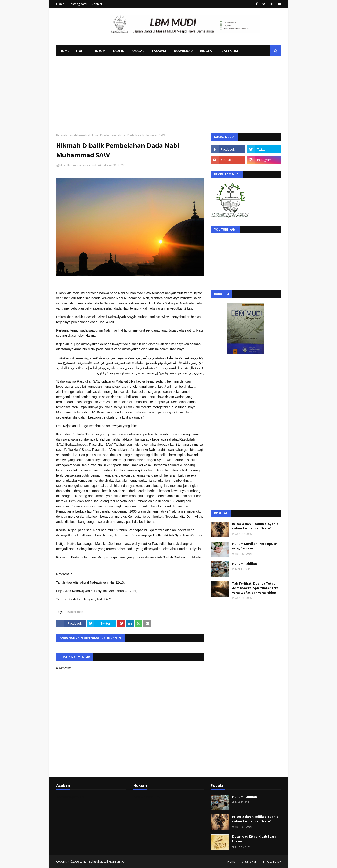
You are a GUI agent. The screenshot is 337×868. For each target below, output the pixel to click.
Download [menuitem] (183, 51)
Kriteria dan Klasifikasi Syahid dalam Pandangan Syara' (255, 526)
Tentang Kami (78, 4)
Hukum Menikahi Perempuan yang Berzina (255, 546)
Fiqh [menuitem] (80, 51)
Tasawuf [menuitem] (159, 51)
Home (60, 4)
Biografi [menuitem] (207, 51)
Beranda (62, 135)
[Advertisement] (168, 91)
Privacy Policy (272, 862)
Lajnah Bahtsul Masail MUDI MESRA (102, 862)
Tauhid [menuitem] (118, 51)
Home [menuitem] (64, 51)
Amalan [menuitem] (138, 51)
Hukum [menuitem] (99, 51)
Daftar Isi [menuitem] (230, 51)
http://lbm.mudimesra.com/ (78, 165)
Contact (97, 4)
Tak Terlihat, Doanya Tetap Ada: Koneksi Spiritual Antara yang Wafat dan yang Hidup (255, 588)
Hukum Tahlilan (245, 564)
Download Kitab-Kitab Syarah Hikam (255, 839)
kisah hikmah (79, 135)
